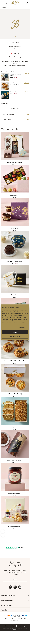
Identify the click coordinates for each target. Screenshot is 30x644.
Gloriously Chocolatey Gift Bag (14, 162)
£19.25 (14, 231)
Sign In (23, 3)
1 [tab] (15, 37)
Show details (22, 327)
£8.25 (14, 429)
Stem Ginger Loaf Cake (14, 427)
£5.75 (14, 496)
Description (5, 103)
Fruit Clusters (14, 228)
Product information (8, 115)
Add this (26, 74)
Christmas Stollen (14, 92)
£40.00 (14, 164)
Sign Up (15, 579)
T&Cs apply (15, 574)
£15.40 (14, 396)
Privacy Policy (22, 323)
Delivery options (6, 120)
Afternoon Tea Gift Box (14, 526)
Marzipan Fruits (14, 195)
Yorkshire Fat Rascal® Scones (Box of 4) (15, 84)
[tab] (15, 103)
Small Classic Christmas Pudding (16, 75)
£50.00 (14, 529)
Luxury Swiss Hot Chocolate (14, 460)
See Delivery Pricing (10, 619)
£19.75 (14, 297)
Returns (3, 619)
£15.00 (14, 462)
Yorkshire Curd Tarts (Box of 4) (14, 394)
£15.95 (14, 198)
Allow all (15, 332)
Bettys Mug (14, 295)
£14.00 (12, 86)
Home (2, 7)
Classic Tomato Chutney (14, 493)
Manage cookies (15, 337)
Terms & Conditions (20, 619)
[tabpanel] (15, 24)
